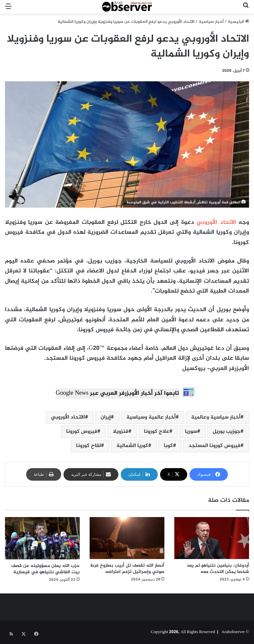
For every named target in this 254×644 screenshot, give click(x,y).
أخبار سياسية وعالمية (216, 417)
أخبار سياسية (211, 22)
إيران (106, 417)
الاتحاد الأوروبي (216, 222)
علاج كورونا (157, 432)
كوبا (168, 446)
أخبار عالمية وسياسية (151, 417)
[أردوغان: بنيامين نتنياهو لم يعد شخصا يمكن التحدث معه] (212, 538)
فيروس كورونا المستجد (214, 446)
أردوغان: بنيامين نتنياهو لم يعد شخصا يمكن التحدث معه (218, 569)
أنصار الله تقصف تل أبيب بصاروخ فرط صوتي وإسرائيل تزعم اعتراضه (127, 569)
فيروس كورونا (82, 432)
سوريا (191, 432)
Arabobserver (233, 632)
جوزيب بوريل (227, 432)
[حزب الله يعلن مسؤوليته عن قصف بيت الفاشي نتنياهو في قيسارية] (42, 538)
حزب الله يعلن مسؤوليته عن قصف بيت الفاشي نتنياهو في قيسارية (45, 569)
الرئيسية (238, 22)
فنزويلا (121, 432)
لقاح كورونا (88, 446)
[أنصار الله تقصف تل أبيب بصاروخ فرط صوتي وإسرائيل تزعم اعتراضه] (127, 538)
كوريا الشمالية (132, 446)
